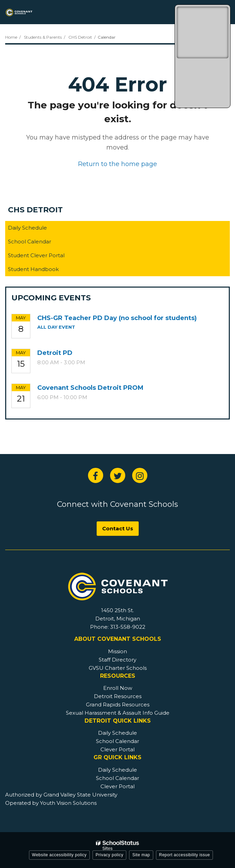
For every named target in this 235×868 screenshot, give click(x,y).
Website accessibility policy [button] (60, 855)
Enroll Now (118, 688)
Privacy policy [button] (109, 855)
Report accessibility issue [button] (185, 855)
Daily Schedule (27, 228)
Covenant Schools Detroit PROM (90, 388)
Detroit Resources (118, 696)
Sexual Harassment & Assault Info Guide (118, 713)
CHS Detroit (80, 37)
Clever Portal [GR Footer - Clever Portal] (117, 786)
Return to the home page (117, 164)
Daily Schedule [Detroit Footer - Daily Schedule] (117, 733)
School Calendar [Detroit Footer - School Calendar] (117, 741)
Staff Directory (117, 660)
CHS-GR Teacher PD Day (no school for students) (117, 318)
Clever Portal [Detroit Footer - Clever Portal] (117, 749)
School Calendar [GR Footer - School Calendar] (117, 778)
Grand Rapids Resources (118, 705)
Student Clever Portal (47, 257)
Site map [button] (141, 855)
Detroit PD (55, 353)
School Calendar (30, 242)
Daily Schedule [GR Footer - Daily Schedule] (117, 770)
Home (11, 37)
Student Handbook (44, 271)
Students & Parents (43, 37)
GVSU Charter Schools (118, 668)
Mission (117, 651)
